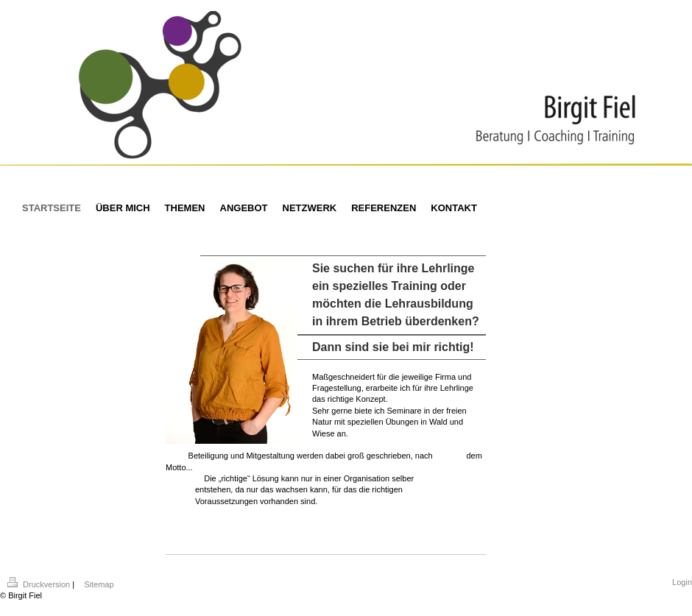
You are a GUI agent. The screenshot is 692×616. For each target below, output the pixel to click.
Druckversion (40, 584)
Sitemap (99, 584)
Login (682, 582)
